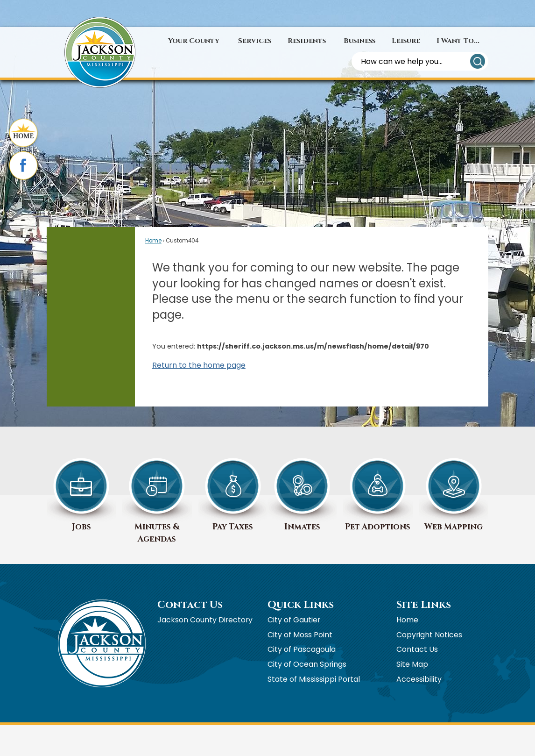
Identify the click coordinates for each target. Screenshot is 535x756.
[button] (478, 61)
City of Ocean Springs (307, 664)
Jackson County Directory (205, 620)
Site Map (412, 664)
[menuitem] (194, 41)
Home (153, 241)
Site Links (424, 605)
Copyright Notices (429, 635)
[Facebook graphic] (23, 166)
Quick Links (301, 605)
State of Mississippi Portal (314, 679)
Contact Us (417, 649)
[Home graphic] (23, 134)
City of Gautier (294, 620)
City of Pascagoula (302, 649)
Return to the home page (199, 365)
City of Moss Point (300, 635)
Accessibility (419, 679)
